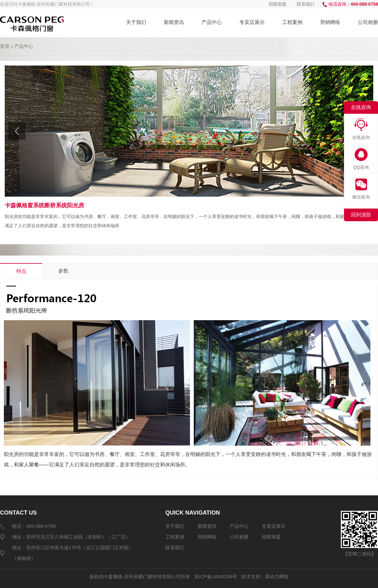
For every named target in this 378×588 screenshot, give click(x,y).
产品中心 (212, 22)
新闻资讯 (174, 22)
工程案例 (292, 22)
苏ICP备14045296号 (216, 576)
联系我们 (306, 4)
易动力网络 (277, 576)
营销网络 (330, 22)
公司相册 (368, 22)
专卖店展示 (252, 22)
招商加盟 (278, 4)
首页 (5, 46)
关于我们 (136, 22)
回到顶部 (361, 215)
